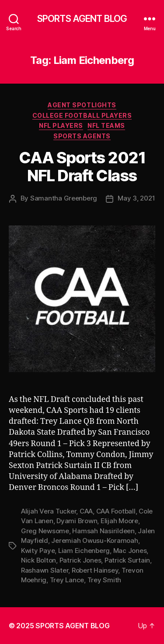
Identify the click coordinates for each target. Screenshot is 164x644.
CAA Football (116, 511)
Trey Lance (67, 580)
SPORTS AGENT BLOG (82, 19)
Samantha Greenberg (64, 198)
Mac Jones (130, 551)
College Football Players (82, 115)
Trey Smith (104, 580)
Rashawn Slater (45, 570)
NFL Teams (106, 125)
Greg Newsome (45, 531)
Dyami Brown (77, 521)
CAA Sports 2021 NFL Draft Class (82, 167)
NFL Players (61, 125)
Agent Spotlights (82, 105)
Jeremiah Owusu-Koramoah (94, 540)
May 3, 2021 (136, 198)
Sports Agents (82, 136)
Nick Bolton (38, 560)
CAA (86, 511)
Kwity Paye (38, 551)
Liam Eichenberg (84, 551)
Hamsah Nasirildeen (103, 531)
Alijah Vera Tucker (49, 511)
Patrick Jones (80, 560)
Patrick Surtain (127, 560)
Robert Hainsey (95, 570)
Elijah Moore (119, 521)
